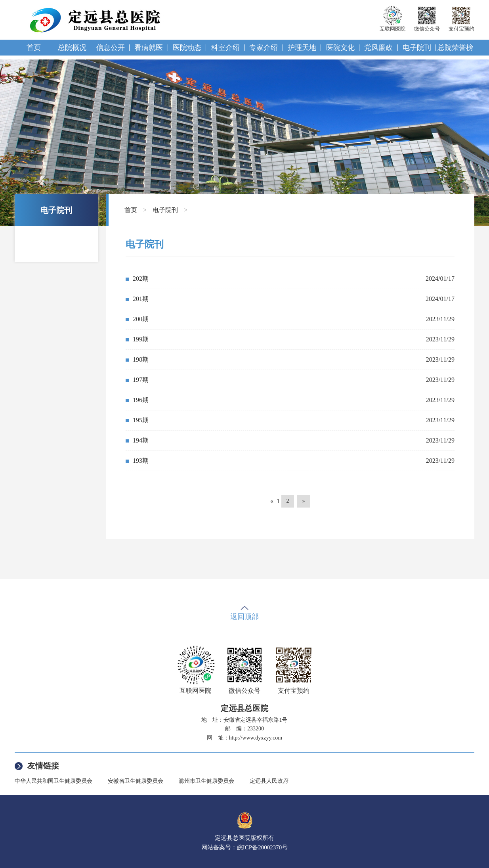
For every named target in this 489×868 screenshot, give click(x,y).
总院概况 (72, 48)
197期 (141, 380)
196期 (141, 400)
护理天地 (302, 48)
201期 (141, 299)
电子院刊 (417, 48)
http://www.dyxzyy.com (256, 738)
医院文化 (340, 48)
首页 (34, 48)
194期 (141, 440)
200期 (141, 319)
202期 (141, 279)
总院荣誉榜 (455, 48)
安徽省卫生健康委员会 (136, 781)
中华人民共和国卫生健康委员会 (53, 781)
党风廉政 (378, 48)
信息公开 (111, 48)
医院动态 (187, 48)
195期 (141, 420)
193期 (141, 461)
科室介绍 (225, 48)
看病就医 (149, 48)
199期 (141, 339)
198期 (141, 359)
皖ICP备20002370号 (262, 847)
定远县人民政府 (269, 781)
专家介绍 (264, 48)
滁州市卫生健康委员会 (206, 781)
